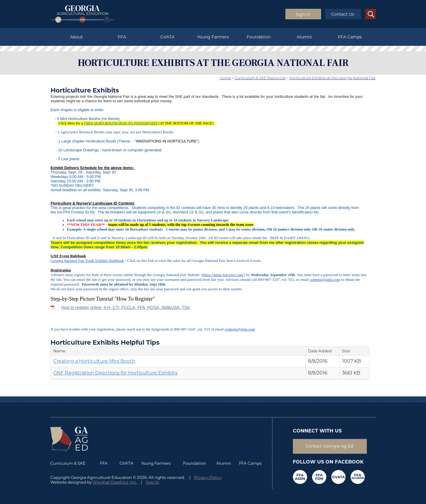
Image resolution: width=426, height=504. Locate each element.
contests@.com (325, 279)
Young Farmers (213, 37)
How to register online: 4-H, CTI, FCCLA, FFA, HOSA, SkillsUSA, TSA (126, 307)
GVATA (167, 37)
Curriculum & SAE (68, 463)
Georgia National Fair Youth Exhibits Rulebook (87, 261)
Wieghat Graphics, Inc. (115, 482)
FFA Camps (350, 37)
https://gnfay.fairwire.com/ (223, 275)
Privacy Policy (208, 477)
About (76, 37)
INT (155, 123)
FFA (122, 37)
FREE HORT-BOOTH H (102, 123)
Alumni (304, 37)
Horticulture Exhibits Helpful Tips (105, 342)
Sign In (152, 482)
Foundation (259, 37)
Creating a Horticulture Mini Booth (94, 361)
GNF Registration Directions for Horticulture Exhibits (115, 373)
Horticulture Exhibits (85, 90)
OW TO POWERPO (137, 123)
